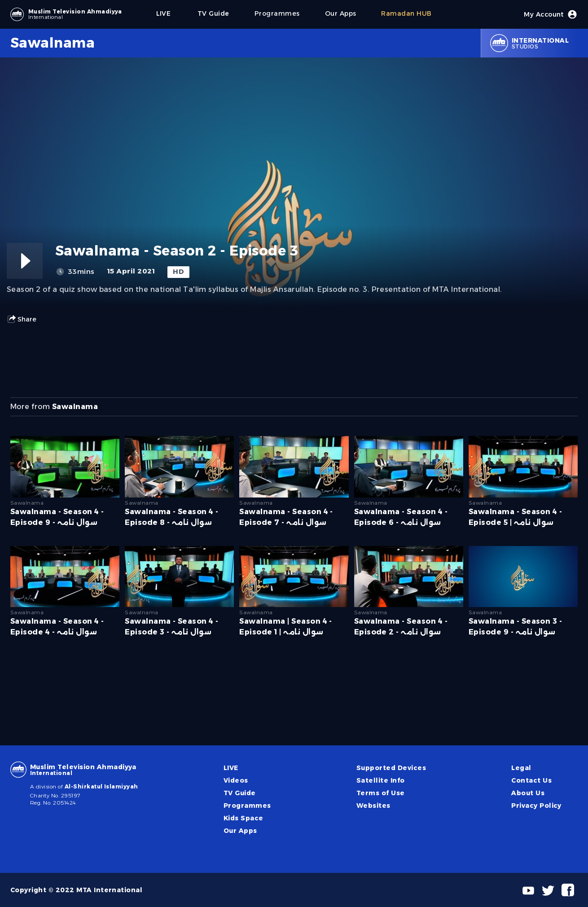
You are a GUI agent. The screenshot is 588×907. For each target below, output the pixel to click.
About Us (528, 793)
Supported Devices (391, 768)
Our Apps (240, 831)
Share (22, 319)
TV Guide (240, 793)
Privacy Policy (536, 806)
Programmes (247, 806)
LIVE (231, 768)
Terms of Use (381, 793)
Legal (521, 768)
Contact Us (531, 780)
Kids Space (244, 818)
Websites (373, 806)
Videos (236, 780)
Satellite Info (381, 780)
